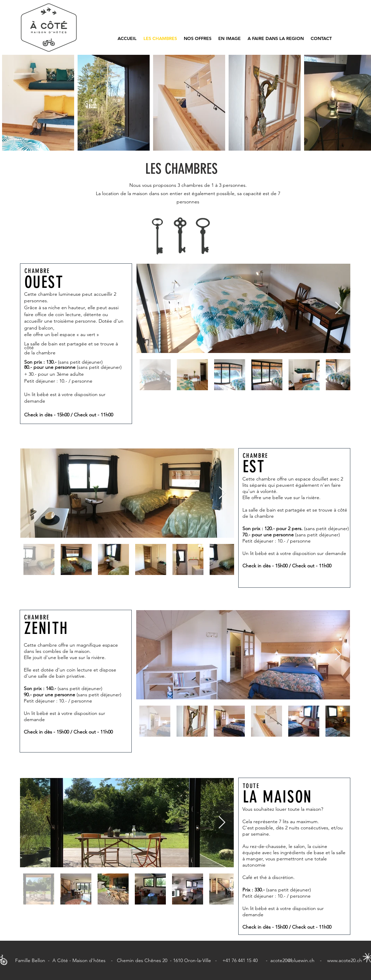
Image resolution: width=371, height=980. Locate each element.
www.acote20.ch (345, 960)
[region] (76, 344)
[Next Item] (338, 308)
